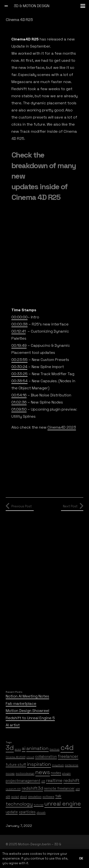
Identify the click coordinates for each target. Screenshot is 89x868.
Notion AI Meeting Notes (27, 696)
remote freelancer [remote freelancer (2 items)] (59, 788)
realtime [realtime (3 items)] (54, 780)
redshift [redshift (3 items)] (71, 780)
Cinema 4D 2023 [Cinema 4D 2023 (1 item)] (16, 757)
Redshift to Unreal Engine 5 (30, 718)
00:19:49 (19, 345)
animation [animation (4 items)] (37, 748)
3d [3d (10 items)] (10, 748)
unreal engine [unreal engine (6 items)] (63, 804)
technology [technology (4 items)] (19, 804)
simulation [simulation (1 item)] (35, 796)
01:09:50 (19, 409)
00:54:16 (19, 395)
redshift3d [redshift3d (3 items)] (32, 788)
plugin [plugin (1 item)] (66, 773)
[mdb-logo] (6, 6)
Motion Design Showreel (27, 711)
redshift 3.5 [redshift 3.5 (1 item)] (13, 789)
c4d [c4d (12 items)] (67, 748)
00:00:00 (19, 317)
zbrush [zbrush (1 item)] (41, 812)
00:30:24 (19, 367)
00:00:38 (19, 324)
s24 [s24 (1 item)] (78, 789)
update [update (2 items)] (12, 812)
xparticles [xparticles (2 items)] (27, 812)
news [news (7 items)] (43, 772)
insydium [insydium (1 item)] (58, 765)
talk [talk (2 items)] (58, 796)
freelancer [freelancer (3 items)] (68, 756)
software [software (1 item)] (48, 796)
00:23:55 (19, 360)
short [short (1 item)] (23, 796)
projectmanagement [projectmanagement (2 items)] (23, 781)
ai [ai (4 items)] (24, 748)
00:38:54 (19, 381)
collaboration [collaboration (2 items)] (46, 756)
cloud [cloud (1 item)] (30, 757)
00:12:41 (19, 331)
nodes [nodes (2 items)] (56, 773)
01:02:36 (19, 402)
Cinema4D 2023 (62, 427)
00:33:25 (19, 374)
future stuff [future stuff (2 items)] (16, 765)
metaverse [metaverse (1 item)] (72, 765)
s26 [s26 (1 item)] (8, 796)
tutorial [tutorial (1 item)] (39, 805)
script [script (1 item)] (15, 796)
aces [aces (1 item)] (18, 749)
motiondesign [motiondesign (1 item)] (25, 773)
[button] (83, 6)
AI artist (13, 725)
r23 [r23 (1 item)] (43, 781)
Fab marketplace (21, 704)
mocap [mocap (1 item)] (10, 773)
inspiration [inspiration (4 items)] (39, 764)
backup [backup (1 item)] (55, 749)
